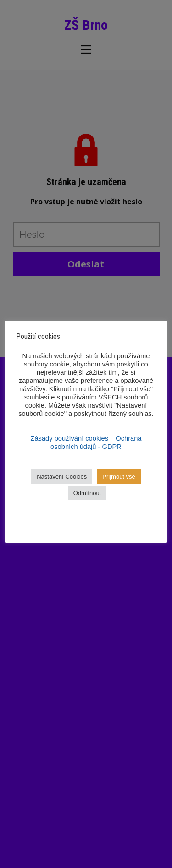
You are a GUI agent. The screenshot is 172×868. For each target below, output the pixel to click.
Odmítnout (87, 493)
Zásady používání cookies (71, 438)
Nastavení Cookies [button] (62, 477)
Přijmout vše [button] (119, 477)
